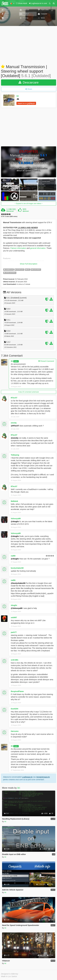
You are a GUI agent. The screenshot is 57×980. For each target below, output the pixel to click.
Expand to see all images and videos (29, 204)
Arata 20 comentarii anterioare (28, 392)
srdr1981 (15, 660)
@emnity (15, 438)
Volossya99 (16, 519)
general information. (38, 248)
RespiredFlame (17, 691)
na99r (13, 556)
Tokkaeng (15, 455)
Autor (16, 361)
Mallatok (14, 501)
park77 (14, 632)
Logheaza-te (27, 777)
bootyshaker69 (17, 568)
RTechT (14, 398)
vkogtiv (14, 605)
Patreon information (18, 248)
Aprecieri (26, 211)
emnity (14, 423)
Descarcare (28, 82)
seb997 (14, 617)
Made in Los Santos (9, 976)
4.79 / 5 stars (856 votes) (9, 216)
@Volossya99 (17, 608)
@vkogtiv (15, 521)
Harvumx (15, 731)
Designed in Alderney (10, 974)
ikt (18, 96)
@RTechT (15, 426)
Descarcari (10, 211)
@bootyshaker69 (18, 583)
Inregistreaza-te (43, 777)
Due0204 (15, 709)
